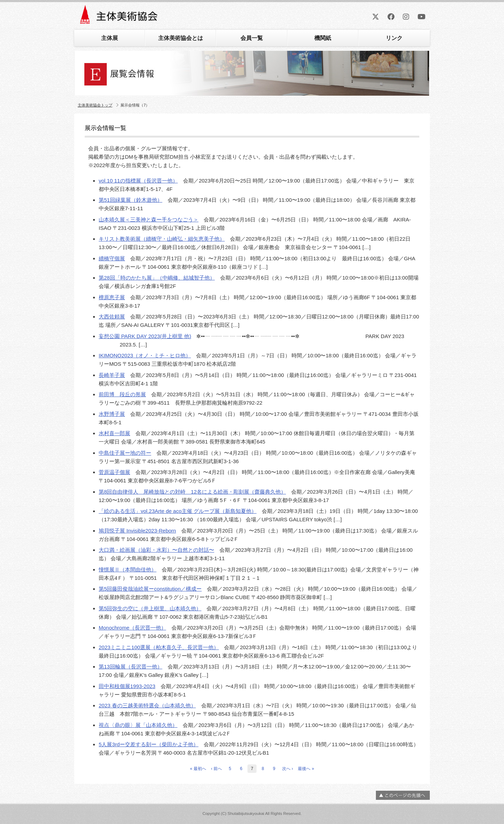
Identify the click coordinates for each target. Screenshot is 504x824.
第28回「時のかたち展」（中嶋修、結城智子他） (157, 278)
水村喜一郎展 (114, 433)
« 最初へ (198, 769)
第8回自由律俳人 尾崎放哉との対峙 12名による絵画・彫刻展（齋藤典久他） (192, 492)
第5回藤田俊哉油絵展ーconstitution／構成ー (150, 589)
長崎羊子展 (112, 375)
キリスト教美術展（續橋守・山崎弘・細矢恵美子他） (162, 239)
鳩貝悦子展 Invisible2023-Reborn (137, 531)
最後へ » (306, 769)
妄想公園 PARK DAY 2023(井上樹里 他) (145, 336)
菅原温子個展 (114, 472)
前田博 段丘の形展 (122, 394)
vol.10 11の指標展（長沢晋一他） (138, 181)
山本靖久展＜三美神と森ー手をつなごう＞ (149, 219)
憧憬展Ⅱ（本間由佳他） (128, 569)
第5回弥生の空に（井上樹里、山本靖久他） (150, 608)
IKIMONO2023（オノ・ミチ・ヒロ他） (145, 355)
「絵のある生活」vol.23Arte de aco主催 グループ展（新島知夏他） (178, 511)
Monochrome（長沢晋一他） (132, 628)
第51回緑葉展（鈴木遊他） (131, 200)
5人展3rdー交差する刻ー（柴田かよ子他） (149, 744)
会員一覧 (252, 38)
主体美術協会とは (181, 38)
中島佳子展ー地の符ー (125, 453)
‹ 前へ (216, 769)
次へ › (288, 769)
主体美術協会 (120, 17)
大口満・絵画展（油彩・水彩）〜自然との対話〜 (156, 550)
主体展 (110, 38)
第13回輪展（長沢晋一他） (131, 667)
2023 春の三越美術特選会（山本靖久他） (147, 705)
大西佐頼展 (112, 317)
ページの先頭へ (403, 795)
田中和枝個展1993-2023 (127, 686)
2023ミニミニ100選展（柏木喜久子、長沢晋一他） (159, 647)
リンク (394, 38)
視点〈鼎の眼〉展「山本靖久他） (138, 725)
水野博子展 (112, 414)
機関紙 (323, 38)
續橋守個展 (112, 258)
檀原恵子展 (112, 297)
